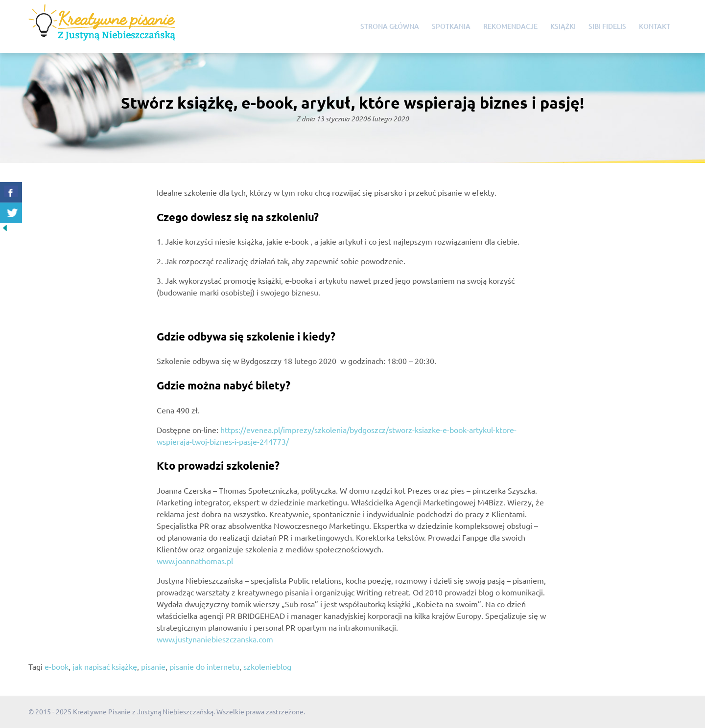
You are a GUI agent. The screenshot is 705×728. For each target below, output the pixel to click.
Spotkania (451, 26)
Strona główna (390, 26)
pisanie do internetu (204, 666)
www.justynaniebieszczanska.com (215, 639)
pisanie (153, 666)
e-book (57, 666)
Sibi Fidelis (607, 26)
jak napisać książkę (105, 666)
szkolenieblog (267, 666)
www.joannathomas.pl (195, 561)
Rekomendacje (510, 26)
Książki (563, 26)
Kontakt (655, 26)
